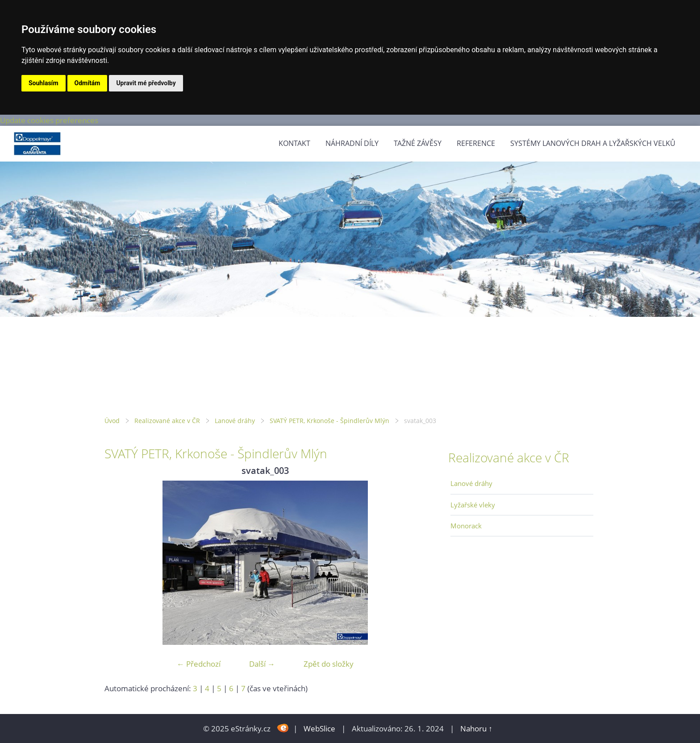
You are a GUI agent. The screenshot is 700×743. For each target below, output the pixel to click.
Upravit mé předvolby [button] (146, 83)
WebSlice (319, 728)
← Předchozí (199, 664)
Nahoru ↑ (476, 728)
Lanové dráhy (235, 421)
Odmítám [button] (87, 83)
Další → (262, 664)
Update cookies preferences (49, 120)
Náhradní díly (352, 143)
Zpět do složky (329, 664)
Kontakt (294, 143)
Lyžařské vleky (473, 505)
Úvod (112, 421)
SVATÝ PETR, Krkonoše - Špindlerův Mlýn (329, 421)
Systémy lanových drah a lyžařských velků (593, 143)
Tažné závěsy (418, 143)
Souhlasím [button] (44, 83)
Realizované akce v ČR (167, 421)
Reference (476, 143)
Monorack (466, 526)
